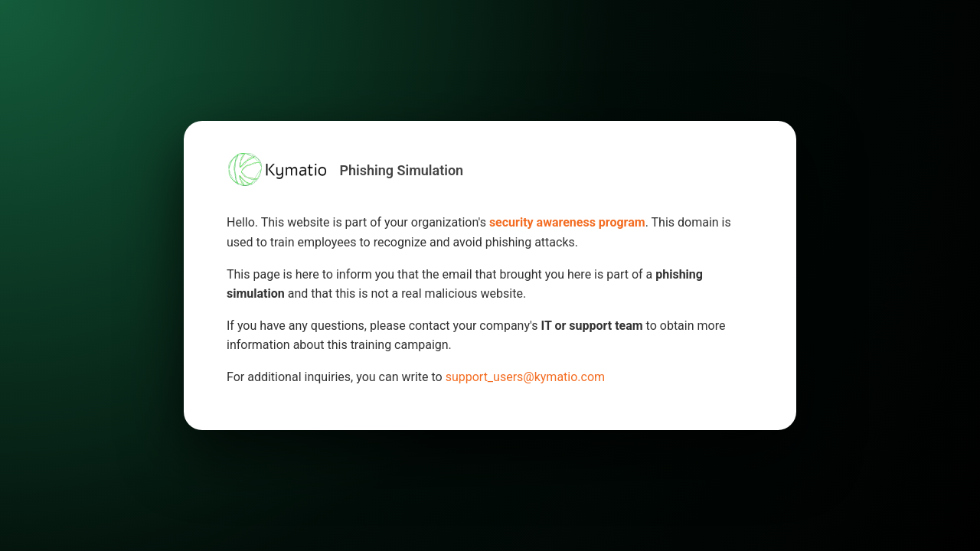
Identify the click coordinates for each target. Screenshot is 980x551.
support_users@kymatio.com (525, 377)
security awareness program (567, 222)
